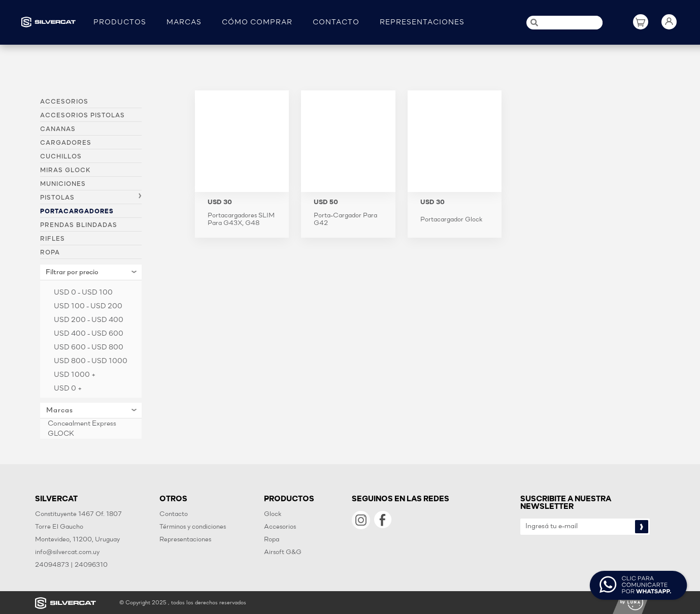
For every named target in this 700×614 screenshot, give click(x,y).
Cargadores (66, 143)
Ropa (50, 253)
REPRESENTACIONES (422, 23)
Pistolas (57, 198)
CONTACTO (336, 23)
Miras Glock (65, 171)
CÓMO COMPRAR (257, 23)
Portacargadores (77, 212)
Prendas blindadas (79, 225)
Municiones (63, 184)
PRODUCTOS (120, 23)
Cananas (58, 130)
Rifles (53, 239)
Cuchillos (61, 157)
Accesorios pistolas (82, 116)
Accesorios (64, 102)
